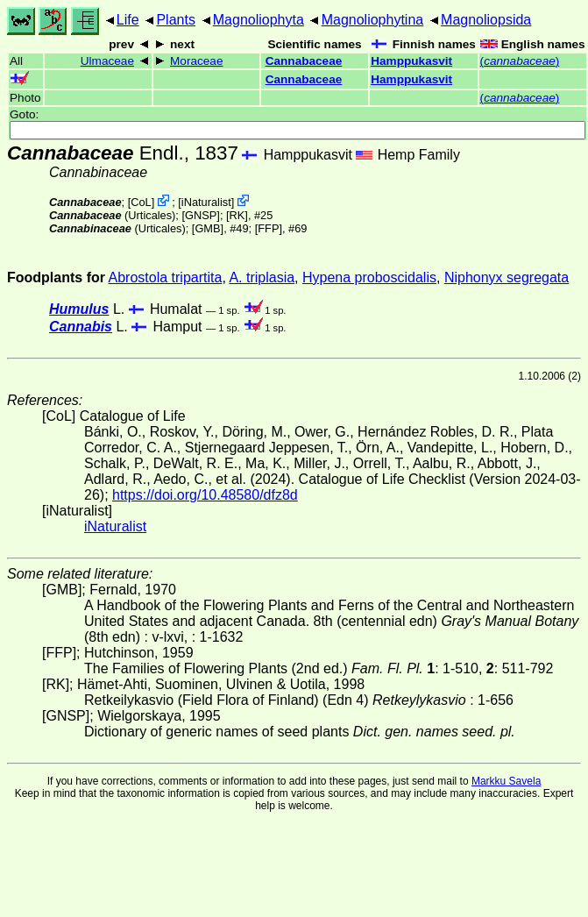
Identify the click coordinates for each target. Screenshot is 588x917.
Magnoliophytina (373, 20)
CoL (141, 202)
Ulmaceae (107, 61)
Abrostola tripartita (166, 277)
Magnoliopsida (486, 20)
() (520, 61)
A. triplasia (262, 277)
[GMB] (208, 228)
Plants (175, 20)
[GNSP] (200, 215)
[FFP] (269, 228)
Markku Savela (506, 781)
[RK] (237, 215)
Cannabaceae (304, 61)
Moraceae (196, 61)
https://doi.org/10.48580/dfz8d (205, 495)
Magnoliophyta (259, 20)
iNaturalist (206, 202)
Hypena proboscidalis (369, 277)
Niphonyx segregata (507, 277)
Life (128, 20)
